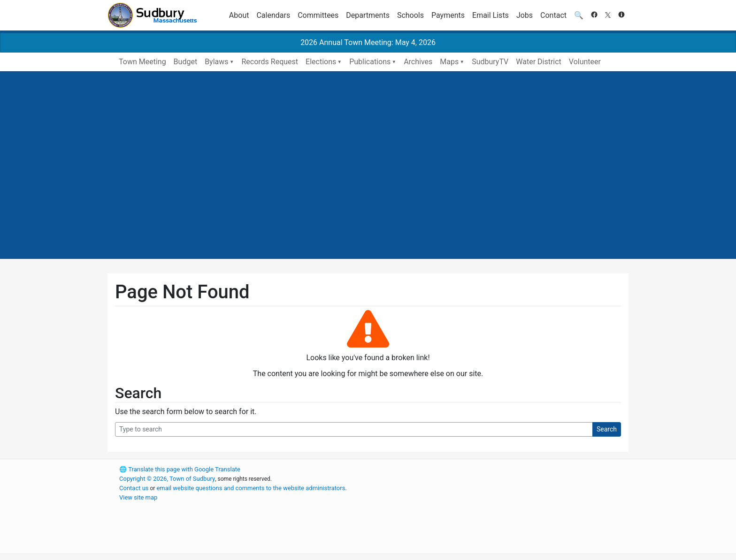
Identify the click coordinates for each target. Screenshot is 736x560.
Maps (449, 62)
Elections (321, 62)
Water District (539, 62)
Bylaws (216, 62)
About (239, 15)
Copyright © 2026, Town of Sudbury (167, 479)
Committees (318, 15)
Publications (370, 62)
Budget (186, 62)
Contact (553, 15)
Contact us (134, 488)
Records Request (270, 62)
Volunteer (585, 62)
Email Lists (491, 15)
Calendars (273, 15)
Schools (410, 15)
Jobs (525, 15)
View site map (138, 497)
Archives (418, 62)
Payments (448, 15)
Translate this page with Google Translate (180, 469)
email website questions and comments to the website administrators (251, 488)
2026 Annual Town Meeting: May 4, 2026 (368, 42)
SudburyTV (490, 62)
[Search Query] (354, 429)
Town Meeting (142, 62)
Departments (368, 15)
